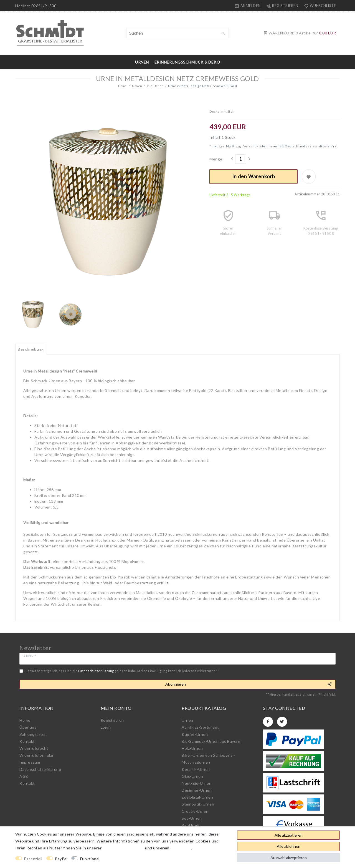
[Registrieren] (282, 6)
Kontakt (27, 741)
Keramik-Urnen (196, 769)
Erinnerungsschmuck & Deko (187, 62)
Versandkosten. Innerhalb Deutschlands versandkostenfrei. (290, 146)
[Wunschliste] (319, 6)
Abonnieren (248, 684)
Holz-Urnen (192, 748)
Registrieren (112, 720)
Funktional (90, 859)
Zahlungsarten (33, 734)
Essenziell (33, 859)
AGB (24, 776)
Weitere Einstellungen (125, 859)
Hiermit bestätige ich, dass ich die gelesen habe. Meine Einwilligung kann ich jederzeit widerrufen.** (122, 671)
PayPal (61, 859)
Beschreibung (31, 349)
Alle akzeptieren (289, 835)
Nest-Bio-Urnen (196, 783)
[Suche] (223, 34)
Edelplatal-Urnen (197, 797)
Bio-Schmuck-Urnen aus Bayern (211, 741)
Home (123, 86)
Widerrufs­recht (34, 748)
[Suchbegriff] (177, 33)
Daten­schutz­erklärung (40, 769)
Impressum (30, 762)
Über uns (28, 727)
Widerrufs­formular (37, 755)
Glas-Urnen (192, 776)
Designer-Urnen (197, 790)
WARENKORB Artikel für (300, 33)
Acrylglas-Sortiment (200, 727)
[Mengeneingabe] (241, 159)
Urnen (142, 62)
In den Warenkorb (254, 176)
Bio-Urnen (155, 86)
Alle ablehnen (289, 846)
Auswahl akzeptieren (289, 858)
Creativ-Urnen (195, 811)
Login (106, 727)
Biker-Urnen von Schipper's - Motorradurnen (208, 759)
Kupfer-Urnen (195, 734)
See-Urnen (192, 818)
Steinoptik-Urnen (198, 804)
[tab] (31, 349)
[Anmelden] (248, 6)
